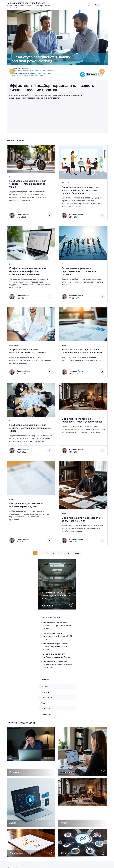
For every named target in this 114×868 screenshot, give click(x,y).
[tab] (42, 605)
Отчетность (46, 697)
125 (67, 553)
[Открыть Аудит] (31, 802)
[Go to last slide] (12, 71)
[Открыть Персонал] (83, 751)
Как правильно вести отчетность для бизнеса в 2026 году (57, 636)
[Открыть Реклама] (31, 751)
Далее (77, 553)
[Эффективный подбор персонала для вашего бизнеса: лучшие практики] (57, 56)
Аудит (64, 345)
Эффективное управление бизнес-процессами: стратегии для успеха (58, 664)
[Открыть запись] (31, 183)
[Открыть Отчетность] (83, 843)
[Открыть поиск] (89, 5)
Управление (47, 714)
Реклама (45, 692)
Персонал (66, 264)
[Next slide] (102, 71)
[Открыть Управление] (31, 843)
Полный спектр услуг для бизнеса (26, 3)
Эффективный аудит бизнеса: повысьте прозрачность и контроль (56, 647)
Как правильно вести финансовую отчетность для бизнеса (56, 595)
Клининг (13, 177)
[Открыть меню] (106, 5)
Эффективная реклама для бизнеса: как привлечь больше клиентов (57, 626)
